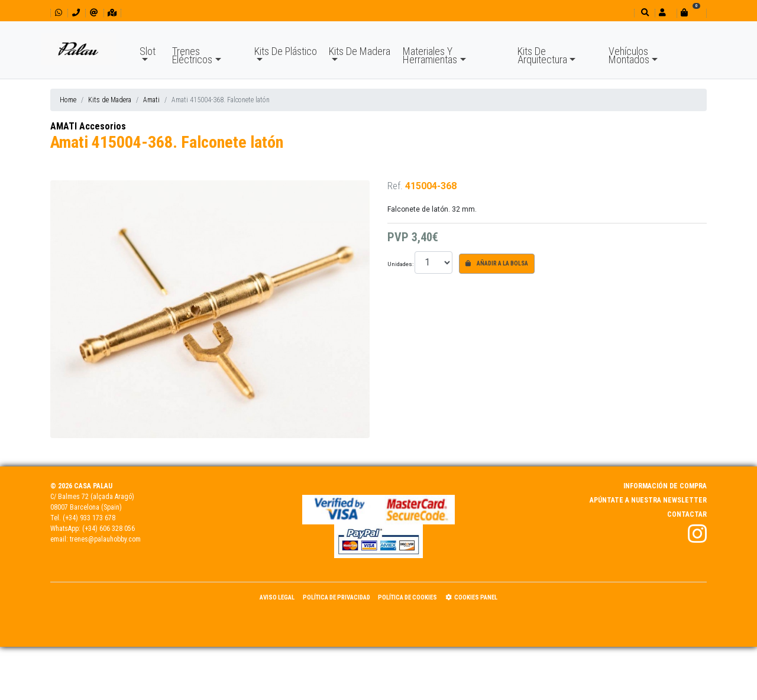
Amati (151, 100)
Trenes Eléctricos (192, 55)
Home (68, 100)
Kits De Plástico (286, 51)
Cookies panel (471, 597)
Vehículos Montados (629, 55)
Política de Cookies (407, 597)
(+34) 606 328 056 (109, 529)
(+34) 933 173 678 (89, 518)
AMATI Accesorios (88, 126)
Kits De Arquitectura (542, 55)
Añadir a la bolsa (497, 263)
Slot (148, 51)
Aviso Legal (277, 597)
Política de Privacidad (337, 597)
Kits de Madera (110, 100)
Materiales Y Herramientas (430, 55)
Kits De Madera (360, 51)
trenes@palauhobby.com (105, 539)
